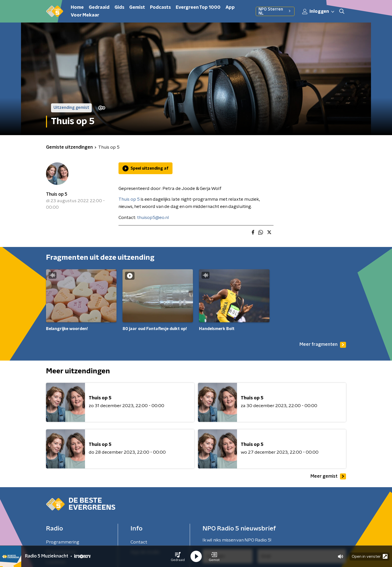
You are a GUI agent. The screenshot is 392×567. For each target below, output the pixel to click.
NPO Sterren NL (275, 11)
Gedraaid (99, 8)
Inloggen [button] (318, 12)
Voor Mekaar (85, 15)
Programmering (63, 542)
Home (77, 8)
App (230, 8)
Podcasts (160, 8)
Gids (119, 8)
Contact (139, 542)
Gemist (137, 8)
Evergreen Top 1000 (198, 8)
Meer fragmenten (323, 345)
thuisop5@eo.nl (153, 218)
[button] (178, 556)
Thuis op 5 (57, 194)
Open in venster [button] (370, 556)
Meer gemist (328, 476)
